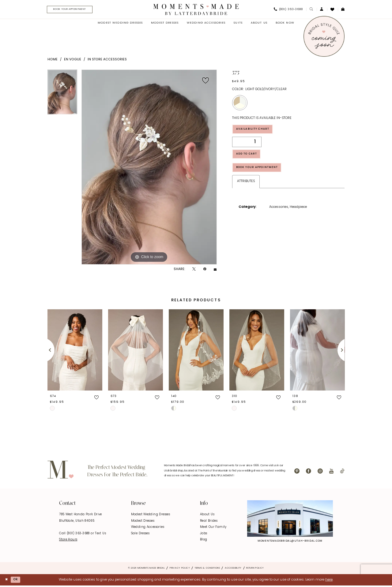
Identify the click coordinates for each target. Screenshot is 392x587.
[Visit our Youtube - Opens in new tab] (331, 473)
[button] (322, 10)
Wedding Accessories (148, 528)
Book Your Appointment (262, 174)
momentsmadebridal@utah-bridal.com (290, 542)
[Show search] (311, 10)
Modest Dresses (143, 522)
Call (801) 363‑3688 (75, 534)
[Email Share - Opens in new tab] (215, 271)
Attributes (246, 188)
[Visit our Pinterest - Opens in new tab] (297, 473)
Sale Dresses (140, 534)
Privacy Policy (180, 569)
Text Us (100, 534)
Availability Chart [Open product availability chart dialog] (256, 131)
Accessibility (233, 569)
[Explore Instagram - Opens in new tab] (290, 520)
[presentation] (75, 351)
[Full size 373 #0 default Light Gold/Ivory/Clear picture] (149, 168)
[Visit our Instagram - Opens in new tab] (320, 473)
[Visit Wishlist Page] (332, 10)
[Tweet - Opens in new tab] (194, 271)
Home (53, 61)
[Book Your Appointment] (74, 10)
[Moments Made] (196, 10)
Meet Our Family (213, 528)
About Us (207, 516)
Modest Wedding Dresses (151, 516)
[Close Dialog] (7, 581)
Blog (204, 541)
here (329, 581)
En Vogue (73, 61)
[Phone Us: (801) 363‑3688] (288, 10)
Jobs (204, 534)
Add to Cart (250, 158)
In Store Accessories (107, 61)
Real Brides (209, 522)
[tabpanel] (62, 95)
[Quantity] (247, 145)
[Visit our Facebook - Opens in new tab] (309, 473)
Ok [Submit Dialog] (18, 581)
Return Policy (255, 569)
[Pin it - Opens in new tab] (205, 271)
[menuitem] (73, 10)
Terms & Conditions (207, 569)
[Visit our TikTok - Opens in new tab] (342, 473)
